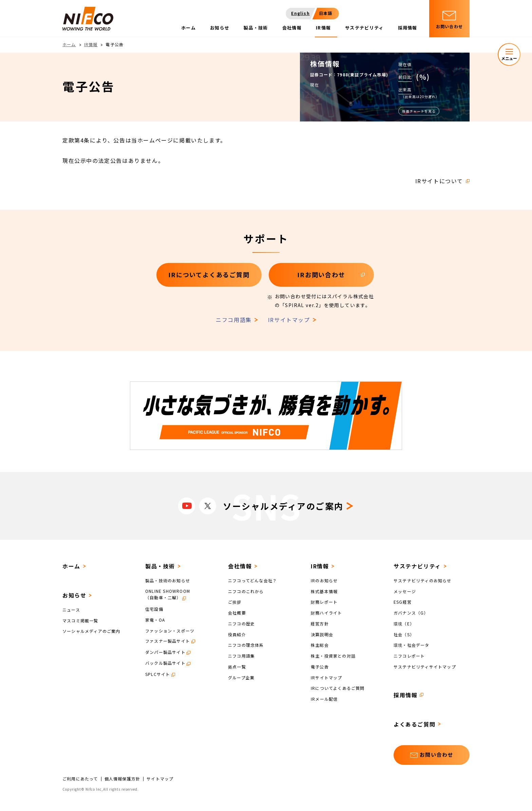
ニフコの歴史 (241, 624)
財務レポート (324, 602)
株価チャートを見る (419, 111)
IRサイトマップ (289, 320)
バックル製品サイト (165, 663)
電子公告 (320, 667)
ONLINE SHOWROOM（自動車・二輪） (168, 594)
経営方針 (320, 624)
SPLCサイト (158, 674)
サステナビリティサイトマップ (425, 667)
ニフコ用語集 (234, 320)
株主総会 (320, 645)
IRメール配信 (324, 699)
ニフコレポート (409, 656)
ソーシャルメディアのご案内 (91, 631)
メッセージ (405, 591)
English (300, 13)
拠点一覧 (237, 667)
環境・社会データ (412, 645)
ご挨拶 (235, 602)
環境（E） (404, 624)
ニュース (71, 610)
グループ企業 (241, 677)
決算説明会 (322, 634)
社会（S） (404, 634)
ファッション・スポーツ (170, 630)
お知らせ (74, 595)
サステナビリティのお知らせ (423, 580)
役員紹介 (237, 634)
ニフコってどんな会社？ (252, 580)
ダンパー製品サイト (165, 652)
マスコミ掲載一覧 (80, 620)
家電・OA (155, 620)
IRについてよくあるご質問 (338, 688)
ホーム (69, 44)
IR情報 (91, 44)
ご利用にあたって (80, 779)
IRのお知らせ (324, 580)
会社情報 (240, 566)
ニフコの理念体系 (246, 645)
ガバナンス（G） (411, 613)
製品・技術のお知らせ (168, 580)
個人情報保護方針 (122, 779)
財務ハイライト (326, 613)
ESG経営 (403, 602)
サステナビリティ (417, 566)
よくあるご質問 (414, 724)
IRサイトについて (439, 181)
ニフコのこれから (246, 591)
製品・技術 (160, 566)
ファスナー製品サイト (168, 641)
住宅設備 (154, 609)
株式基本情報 (324, 591)
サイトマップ (160, 779)
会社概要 (237, 613)
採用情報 (405, 695)
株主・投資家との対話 (333, 656)
